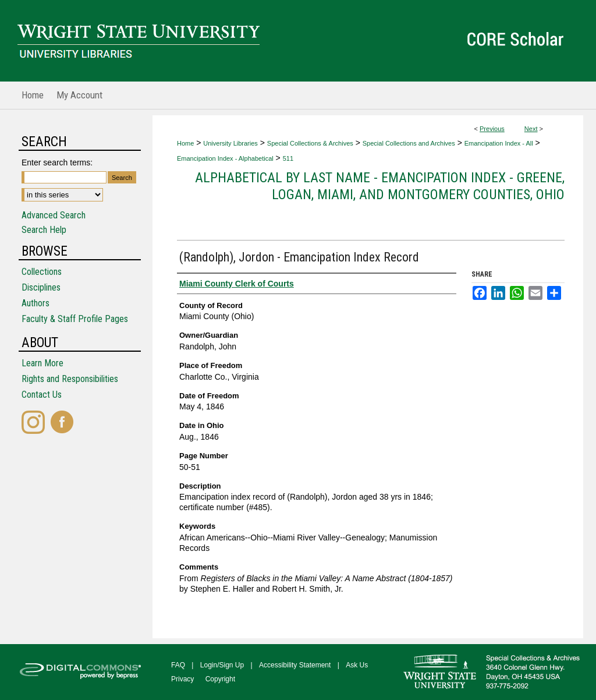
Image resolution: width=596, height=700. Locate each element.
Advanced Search (54, 215)
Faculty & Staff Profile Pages (75, 319)
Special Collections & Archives (310, 143)
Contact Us (42, 395)
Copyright (220, 679)
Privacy (182, 679)
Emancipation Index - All (499, 143)
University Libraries (230, 143)
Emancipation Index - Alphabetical (225, 158)
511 (288, 158)
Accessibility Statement (295, 665)
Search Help (44, 230)
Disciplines (41, 287)
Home (185, 143)
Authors (36, 303)
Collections (42, 272)
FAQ (178, 665)
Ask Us (357, 665)
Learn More (42, 363)
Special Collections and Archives (409, 143)
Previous (492, 129)
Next (531, 129)
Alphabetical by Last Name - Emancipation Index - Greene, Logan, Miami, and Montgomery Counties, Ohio (380, 186)
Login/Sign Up (222, 665)
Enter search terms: (57, 162)
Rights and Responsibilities (70, 379)
